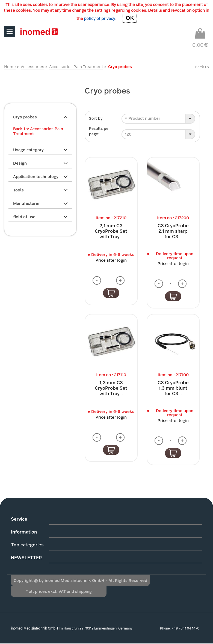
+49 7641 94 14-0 (185, 629)
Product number (143, 118)
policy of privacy (99, 19)
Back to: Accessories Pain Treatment (38, 131)
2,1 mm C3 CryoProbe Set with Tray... (111, 231)
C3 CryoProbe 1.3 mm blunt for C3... (173, 388)
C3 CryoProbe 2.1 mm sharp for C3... (173, 231)
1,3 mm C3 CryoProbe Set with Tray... (111, 388)
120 (128, 134)
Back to (202, 67)
